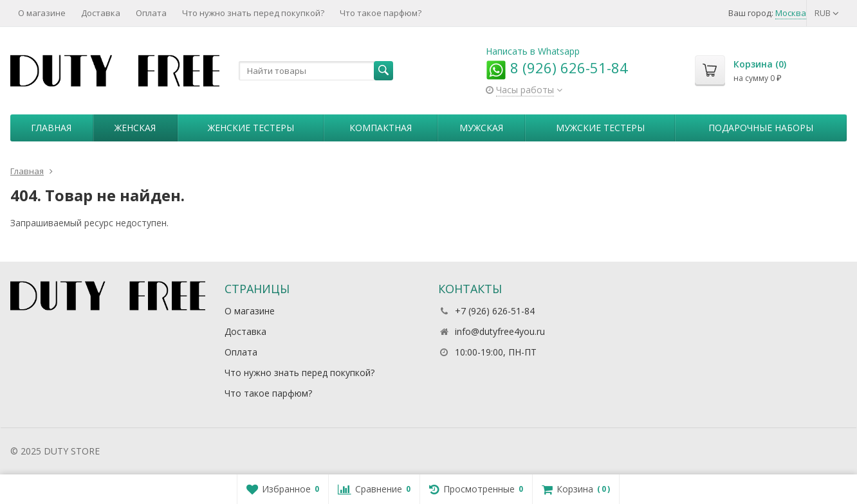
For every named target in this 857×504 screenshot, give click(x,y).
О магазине (42, 13)
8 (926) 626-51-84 (557, 67)
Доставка (101, 13)
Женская (135, 128)
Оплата (151, 13)
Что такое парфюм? (381, 13)
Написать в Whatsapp (533, 51)
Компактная (381, 128)
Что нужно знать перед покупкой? (253, 13)
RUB (827, 13)
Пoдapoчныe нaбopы (761, 128)
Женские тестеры (251, 128)
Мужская (481, 128)
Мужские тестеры (600, 128)
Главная (51, 128)
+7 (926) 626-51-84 (495, 311)
